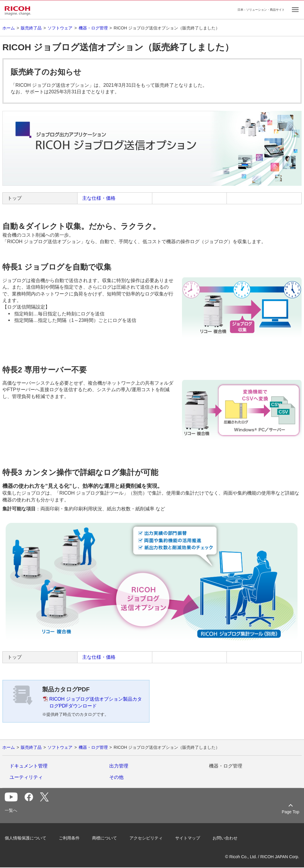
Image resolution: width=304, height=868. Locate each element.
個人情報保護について (26, 838)
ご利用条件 (69, 838)
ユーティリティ (26, 777)
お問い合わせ (225, 838)
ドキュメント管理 (28, 766)
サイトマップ (188, 838)
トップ (15, 198)
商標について (104, 838)
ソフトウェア (60, 28)
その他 (116, 777)
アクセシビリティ (146, 838)
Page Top (290, 812)
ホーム (9, 28)
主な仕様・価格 (99, 198)
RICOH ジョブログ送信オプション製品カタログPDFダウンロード (96, 702)
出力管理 (119, 766)
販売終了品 (31, 28)
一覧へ (11, 810)
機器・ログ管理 (93, 28)
